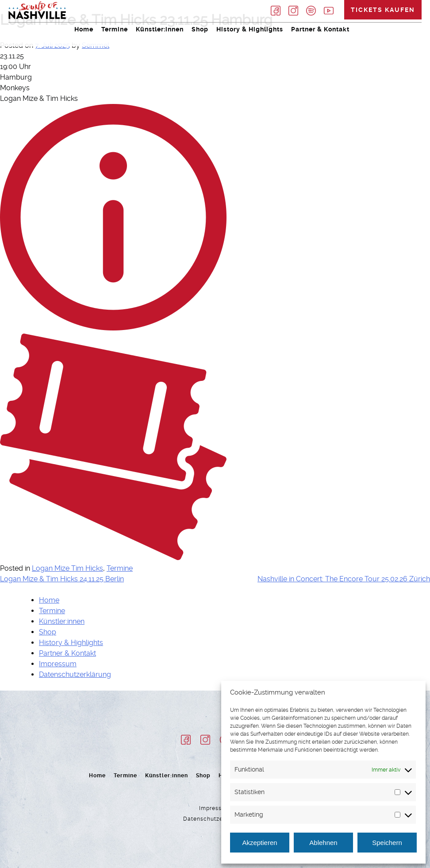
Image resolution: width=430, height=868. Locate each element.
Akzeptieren (259, 843)
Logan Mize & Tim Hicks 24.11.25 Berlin (62, 579)
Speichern (387, 843)
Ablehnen (323, 843)
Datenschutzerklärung (75, 674)
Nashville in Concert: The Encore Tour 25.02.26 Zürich (344, 579)
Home (84, 29)
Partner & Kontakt (320, 29)
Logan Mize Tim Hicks (67, 568)
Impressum (58, 664)
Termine (115, 29)
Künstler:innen (160, 29)
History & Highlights (250, 29)
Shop (200, 29)
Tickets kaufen (383, 10)
